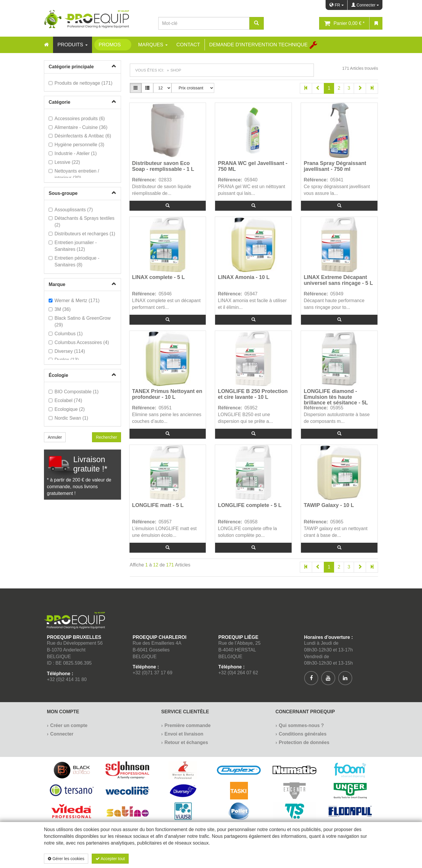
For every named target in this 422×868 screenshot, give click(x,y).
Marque (57, 284)
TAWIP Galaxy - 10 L (329, 505)
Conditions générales (303, 734)
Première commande (187, 725)
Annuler (55, 437)
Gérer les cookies (66, 859)
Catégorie (59, 102)
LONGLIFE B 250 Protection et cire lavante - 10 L (253, 394)
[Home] (46, 45)
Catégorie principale (71, 67)
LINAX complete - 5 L (159, 277)
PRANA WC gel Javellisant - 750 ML (252, 166)
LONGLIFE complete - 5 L (250, 505)
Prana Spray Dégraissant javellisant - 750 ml (335, 166)
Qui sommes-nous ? (301, 725)
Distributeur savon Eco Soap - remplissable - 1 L (163, 166)
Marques (153, 45)
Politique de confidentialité (343, 859)
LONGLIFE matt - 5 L (158, 505)
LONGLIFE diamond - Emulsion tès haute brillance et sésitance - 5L (336, 397)
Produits (73, 45)
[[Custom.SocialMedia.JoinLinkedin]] (345, 678)
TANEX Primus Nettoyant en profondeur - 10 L (167, 394)
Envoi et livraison (184, 734)
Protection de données (304, 742)
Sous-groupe (63, 193)
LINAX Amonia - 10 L (244, 277)
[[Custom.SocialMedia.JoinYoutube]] (328, 678)
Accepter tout (110, 859)
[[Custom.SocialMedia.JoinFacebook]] (311, 678)
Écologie (58, 375)
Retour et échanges (186, 742)
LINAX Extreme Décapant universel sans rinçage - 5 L (338, 280)
